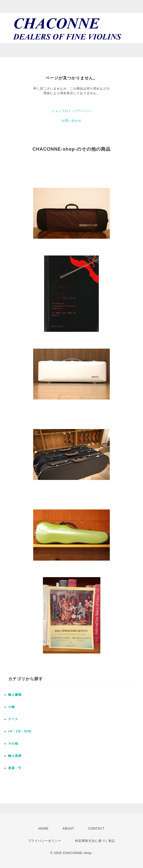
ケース (13, 719)
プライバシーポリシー (45, 841)
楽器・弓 (15, 768)
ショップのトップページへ (71, 111)
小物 (11, 707)
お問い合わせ (71, 121)
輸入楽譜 (15, 756)
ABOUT (68, 829)
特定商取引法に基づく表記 (95, 841)
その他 (13, 744)
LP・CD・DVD (20, 731)
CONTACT (96, 829)
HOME (43, 829)
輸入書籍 (15, 695)
